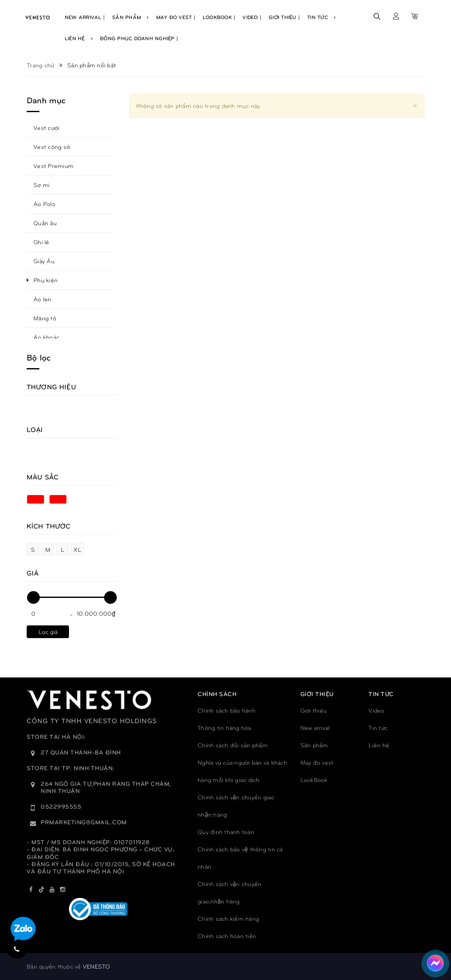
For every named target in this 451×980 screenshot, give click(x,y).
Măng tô (45, 318)
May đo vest (317, 762)
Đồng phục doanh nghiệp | (139, 38)
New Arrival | (85, 17)
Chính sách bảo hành (227, 710)
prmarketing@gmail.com (84, 822)
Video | (252, 17)
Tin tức (378, 728)
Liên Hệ (79, 38)
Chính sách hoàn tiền (227, 936)
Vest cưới (46, 128)
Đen (58, 499)
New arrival (315, 728)
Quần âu (45, 223)
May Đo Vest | (176, 17)
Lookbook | (219, 17)
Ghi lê (41, 242)
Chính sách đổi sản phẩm (233, 745)
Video (376, 710)
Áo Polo (44, 204)
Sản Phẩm (131, 17)
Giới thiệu (314, 710)
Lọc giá (48, 632)
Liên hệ (379, 745)
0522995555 (61, 806)
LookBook (314, 780)
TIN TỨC (381, 694)
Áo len (43, 299)
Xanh (36, 499)
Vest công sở (52, 147)
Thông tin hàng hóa (224, 728)
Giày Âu (44, 261)
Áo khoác (46, 337)
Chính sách (217, 694)
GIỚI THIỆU (317, 694)
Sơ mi (41, 185)
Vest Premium (54, 166)
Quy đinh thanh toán (226, 832)
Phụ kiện (45, 280)
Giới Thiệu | (284, 17)
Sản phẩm (314, 745)
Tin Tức (321, 17)
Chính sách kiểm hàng (228, 918)
